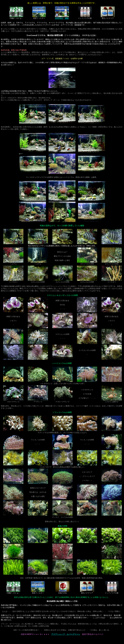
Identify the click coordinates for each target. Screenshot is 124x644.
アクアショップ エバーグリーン (66, 634)
